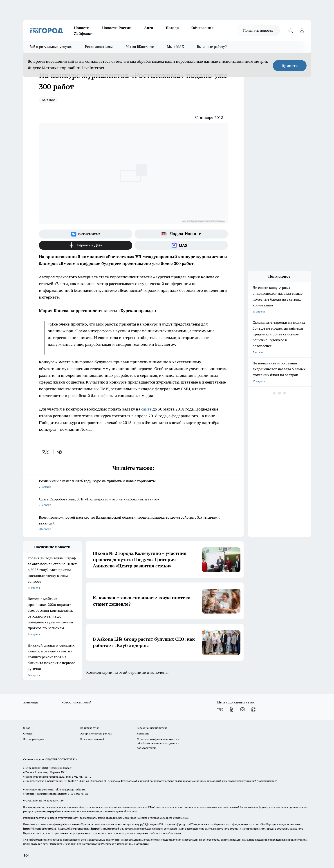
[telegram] (61, 452)
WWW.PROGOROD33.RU (61, 759)
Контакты (143, 733)
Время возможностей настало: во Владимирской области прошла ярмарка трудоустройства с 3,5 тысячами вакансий (133, 523)
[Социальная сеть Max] (181, 245)
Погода (172, 28)
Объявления (202, 28)
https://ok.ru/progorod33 (74, 829)
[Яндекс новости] (181, 234)
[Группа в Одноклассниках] (231, 710)
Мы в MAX (176, 47)
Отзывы (28, 733)
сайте (146, 409)
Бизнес (48, 100)
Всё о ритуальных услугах (51, 47)
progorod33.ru (157, 818)
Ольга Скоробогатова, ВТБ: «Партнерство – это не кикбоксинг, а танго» (133, 502)
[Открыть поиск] (291, 31)
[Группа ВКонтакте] (86, 234)
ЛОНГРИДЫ (31, 702)
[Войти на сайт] (302, 31)
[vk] (46, 452)
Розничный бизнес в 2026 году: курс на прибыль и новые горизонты (133, 484)
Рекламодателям (99, 47)
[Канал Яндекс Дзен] (86, 245)
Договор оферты (34, 739)
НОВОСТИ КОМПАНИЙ (76, 702)
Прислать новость (258, 30)
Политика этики (90, 728)
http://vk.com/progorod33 (40, 829)
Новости (82, 28)
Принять (290, 66)
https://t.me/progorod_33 (107, 829)
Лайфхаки (83, 33)
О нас (27, 728)
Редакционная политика (152, 728)
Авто (149, 28)
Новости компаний (92, 739)
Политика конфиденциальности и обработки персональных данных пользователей (158, 743)
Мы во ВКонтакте (140, 47)
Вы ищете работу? (212, 47)
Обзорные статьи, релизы (96, 733)
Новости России (117, 28)
